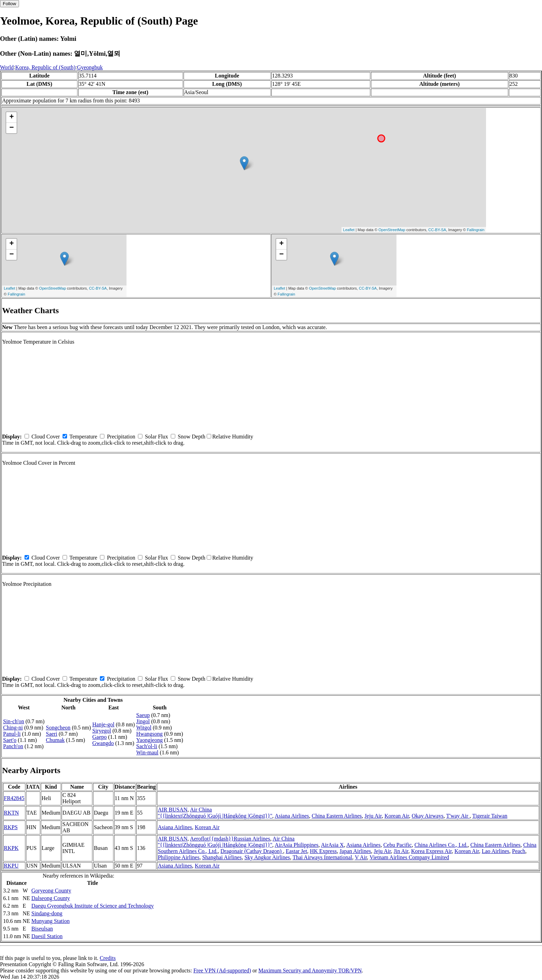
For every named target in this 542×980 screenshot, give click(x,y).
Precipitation (121, 437)
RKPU (11, 866)
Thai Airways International (322, 857)
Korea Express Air (431, 851)
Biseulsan (42, 929)
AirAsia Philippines (297, 845)
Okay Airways (428, 816)
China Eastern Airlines (337, 816)
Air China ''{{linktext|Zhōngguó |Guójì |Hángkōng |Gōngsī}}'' (215, 813)
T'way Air (458, 816)
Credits (108, 958)
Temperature (83, 437)
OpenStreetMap (392, 230)
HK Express (323, 851)
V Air (361, 857)
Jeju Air (373, 816)
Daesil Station (47, 936)
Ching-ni (13, 728)
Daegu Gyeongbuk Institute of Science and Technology (93, 906)
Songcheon (58, 728)
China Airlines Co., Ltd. (441, 845)
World (7, 67)
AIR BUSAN (172, 810)
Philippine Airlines (178, 857)
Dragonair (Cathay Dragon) (252, 851)
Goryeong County (51, 891)
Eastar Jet (297, 851)
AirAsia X (332, 845)
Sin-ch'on (14, 721)
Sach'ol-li (147, 746)
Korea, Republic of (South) (45, 67)
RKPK (11, 848)
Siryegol (102, 731)
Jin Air (401, 851)
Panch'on (13, 746)
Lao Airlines (496, 851)
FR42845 (14, 798)
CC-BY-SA (437, 230)
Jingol (143, 721)
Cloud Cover (46, 437)
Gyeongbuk (90, 67)
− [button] (12, 128)
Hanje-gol (103, 724)
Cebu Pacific (398, 845)
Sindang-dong (47, 913)
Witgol (144, 728)
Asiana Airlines (292, 816)
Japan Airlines (355, 851)
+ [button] (12, 117)
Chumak (55, 740)
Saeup (143, 715)
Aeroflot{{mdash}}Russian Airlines (230, 839)
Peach (518, 851)
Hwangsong (149, 734)
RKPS (11, 827)
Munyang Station (51, 921)
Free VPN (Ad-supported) (222, 970)
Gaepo (100, 737)
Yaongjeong (149, 740)
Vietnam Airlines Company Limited (409, 857)
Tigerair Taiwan (490, 816)
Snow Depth (191, 437)
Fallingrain (476, 230)
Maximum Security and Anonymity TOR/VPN (310, 970)
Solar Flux (156, 437)
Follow (10, 4)
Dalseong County (51, 898)
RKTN (11, 813)
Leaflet (349, 230)
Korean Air (397, 816)
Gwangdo (103, 743)
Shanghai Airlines (222, 857)
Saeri (52, 734)
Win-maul (147, 752)
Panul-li (12, 734)
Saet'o (10, 740)
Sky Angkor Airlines (267, 857)
